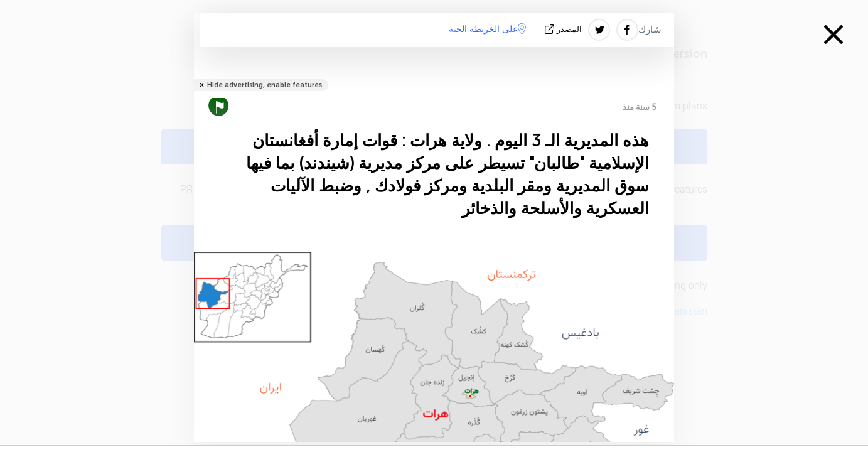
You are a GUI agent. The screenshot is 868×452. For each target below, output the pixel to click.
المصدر (565, 29)
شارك (650, 30)
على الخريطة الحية (487, 29)
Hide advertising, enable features (265, 85)
